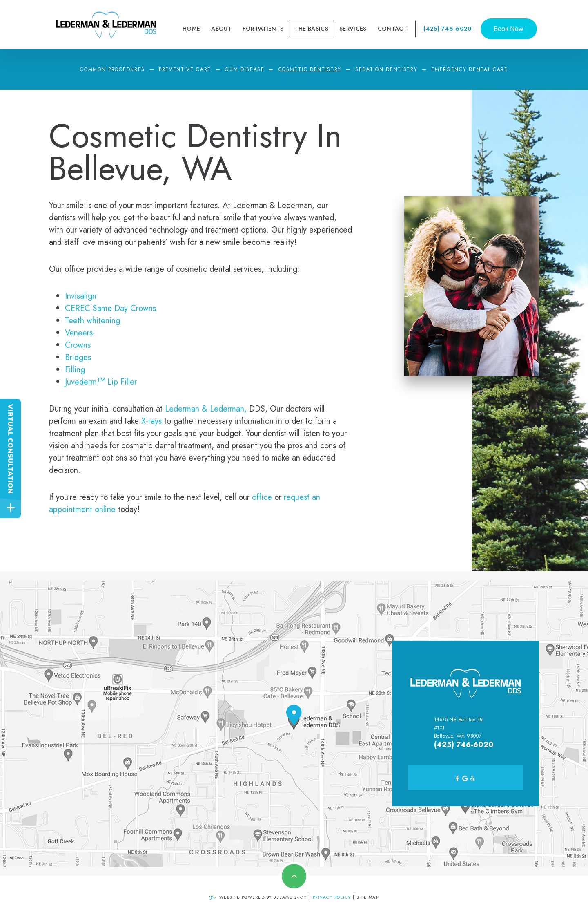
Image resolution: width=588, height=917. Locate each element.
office (262, 497)
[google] (465, 778)
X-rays (151, 421)
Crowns (78, 345)
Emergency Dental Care (469, 69)
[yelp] (473, 778)
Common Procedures (112, 69)
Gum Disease (245, 69)
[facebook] (457, 778)
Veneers (79, 333)
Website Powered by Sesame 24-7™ (258, 897)
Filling (75, 370)
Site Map (367, 897)
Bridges (78, 357)
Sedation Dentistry (386, 69)
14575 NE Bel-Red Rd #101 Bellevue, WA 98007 (459, 728)
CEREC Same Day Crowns (110, 308)
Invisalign (81, 296)
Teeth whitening (92, 321)
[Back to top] (294, 876)
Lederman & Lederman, (206, 409)
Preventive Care (185, 69)
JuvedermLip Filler (101, 382)
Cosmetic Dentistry (310, 69)
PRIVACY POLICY (332, 897)
